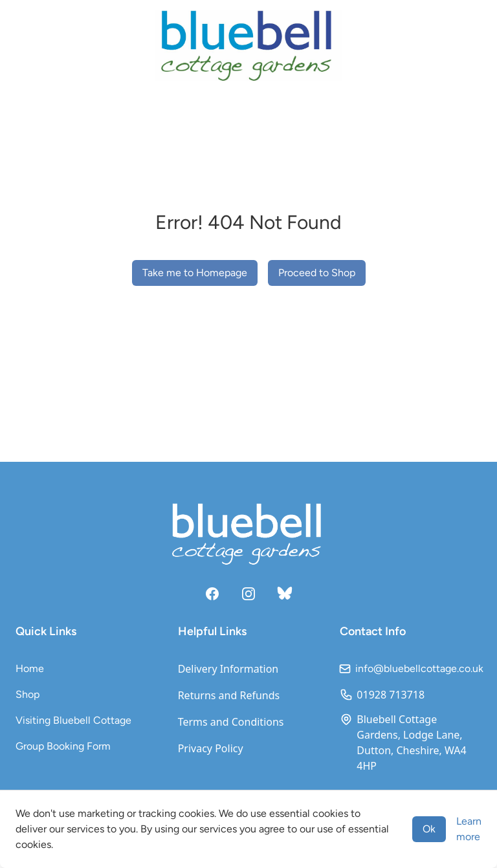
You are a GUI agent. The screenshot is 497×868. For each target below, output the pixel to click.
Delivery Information (228, 669)
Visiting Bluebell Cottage (73, 720)
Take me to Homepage (195, 273)
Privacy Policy (211, 748)
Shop (28, 694)
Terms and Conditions (231, 722)
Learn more (469, 829)
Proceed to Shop (317, 273)
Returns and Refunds (229, 695)
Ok (429, 829)
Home (30, 668)
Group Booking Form (63, 746)
